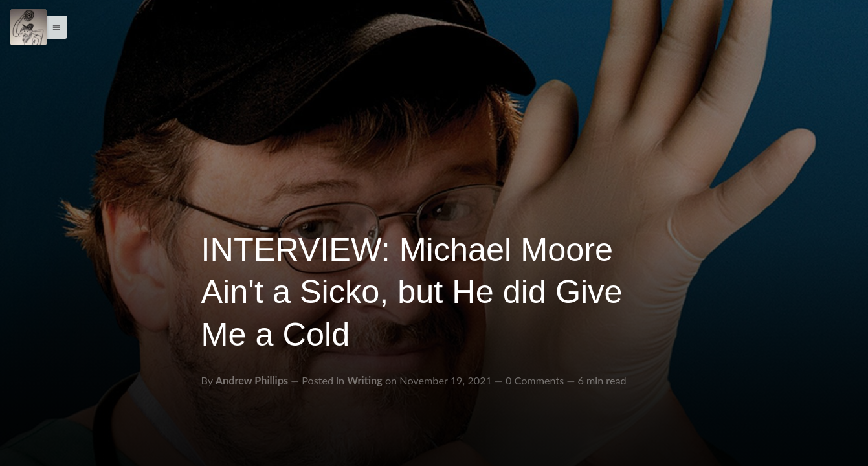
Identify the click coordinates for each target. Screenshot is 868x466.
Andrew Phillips (252, 380)
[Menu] (28, 27)
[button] (53, 27)
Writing (365, 380)
